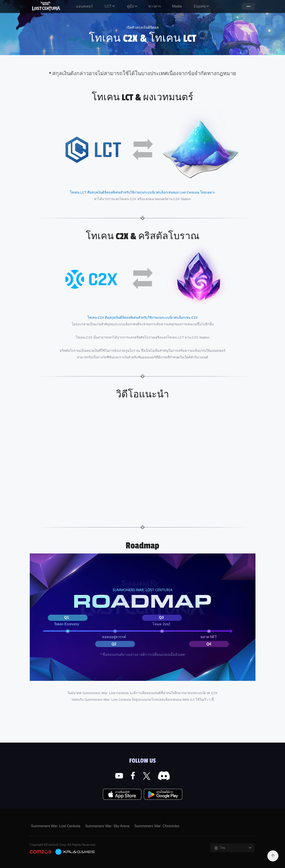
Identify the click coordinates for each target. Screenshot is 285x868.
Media (177, 6)
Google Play (163, 795)
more (248, 6)
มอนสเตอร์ (84, 6)
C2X (75, 852)
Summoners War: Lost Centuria (47, 6)
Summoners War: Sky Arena (107, 826)
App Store (122, 795)
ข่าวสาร (155, 6)
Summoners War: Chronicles (157, 826)
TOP (273, 856)
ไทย (223, 848)
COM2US (40, 852)
